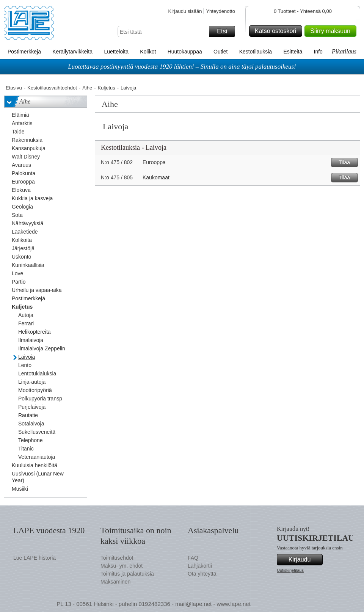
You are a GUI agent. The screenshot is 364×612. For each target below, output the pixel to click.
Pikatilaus (344, 51)
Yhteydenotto (220, 11)
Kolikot (148, 52)
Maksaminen (115, 582)
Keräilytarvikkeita (72, 52)
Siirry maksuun (332, 31)
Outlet (220, 52)
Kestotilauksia (256, 52)
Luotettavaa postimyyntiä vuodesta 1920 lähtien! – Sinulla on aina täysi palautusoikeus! (182, 67)
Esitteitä (293, 52)
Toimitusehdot (117, 558)
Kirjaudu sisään (185, 11)
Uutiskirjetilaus (290, 570)
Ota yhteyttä (202, 574)
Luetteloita (116, 52)
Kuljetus (107, 88)
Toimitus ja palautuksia (127, 574)
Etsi (225, 31)
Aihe (87, 88)
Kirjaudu (304, 560)
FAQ (193, 558)
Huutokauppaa (185, 52)
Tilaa (347, 162)
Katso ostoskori (277, 31)
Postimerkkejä (24, 52)
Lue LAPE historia (35, 558)
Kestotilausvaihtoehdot (52, 88)
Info (318, 52)
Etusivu (14, 88)
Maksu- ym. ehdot (122, 566)
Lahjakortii (200, 566)
